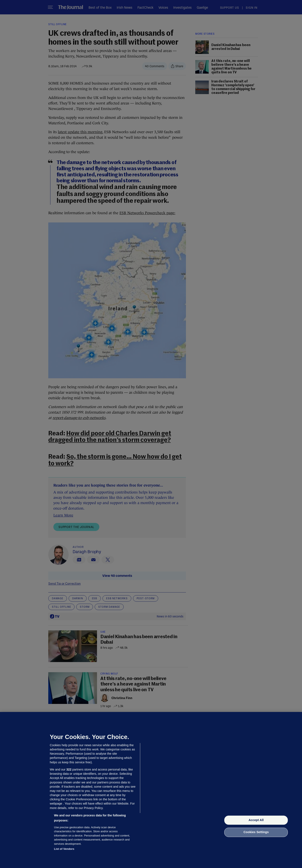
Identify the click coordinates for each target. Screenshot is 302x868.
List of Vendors (64, 849)
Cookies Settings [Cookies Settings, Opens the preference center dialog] (256, 832)
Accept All (256, 820)
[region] (151, 790)
